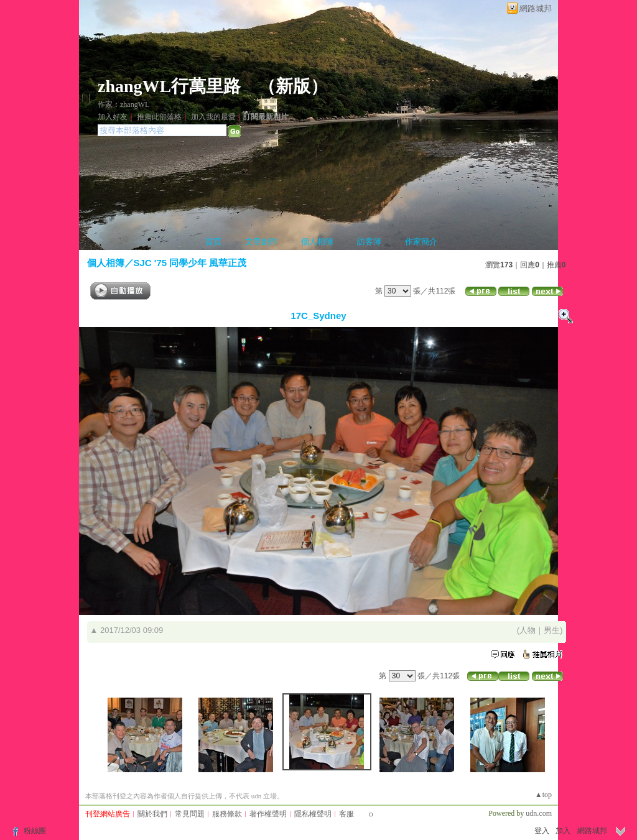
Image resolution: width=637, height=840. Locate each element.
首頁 (213, 242)
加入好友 (113, 117)
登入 (542, 831)
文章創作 (261, 242)
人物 (528, 630)
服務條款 (227, 814)
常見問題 (190, 814)
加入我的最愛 (213, 117)
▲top (543, 795)
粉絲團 (35, 831)
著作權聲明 (268, 814)
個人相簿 (317, 242)
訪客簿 (369, 242)
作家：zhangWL (123, 104)
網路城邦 (536, 8)
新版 (293, 86)
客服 (346, 814)
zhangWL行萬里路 (169, 86)
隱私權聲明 (313, 814)
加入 (563, 831)
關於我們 (152, 814)
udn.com (539, 813)
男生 (552, 630)
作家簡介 (421, 242)
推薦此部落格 (159, 117)
